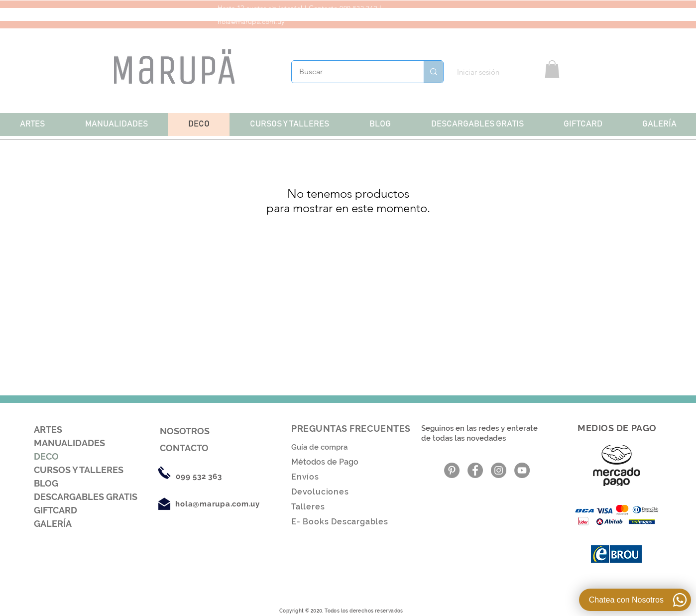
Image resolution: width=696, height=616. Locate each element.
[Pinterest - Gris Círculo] (452, 470)
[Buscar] (351, 72)
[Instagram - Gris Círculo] (499, 470)
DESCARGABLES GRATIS (86, 497)
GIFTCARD (56, 510)
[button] (552, 69)
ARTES (48, 430)
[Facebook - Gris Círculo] (475, 470)
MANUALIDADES (69, 443)
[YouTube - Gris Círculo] (522, 470)
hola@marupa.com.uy (251, 21)
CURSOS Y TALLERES (79, 470)
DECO (46, 456)
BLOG (46, 483)
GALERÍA (53, 524)
